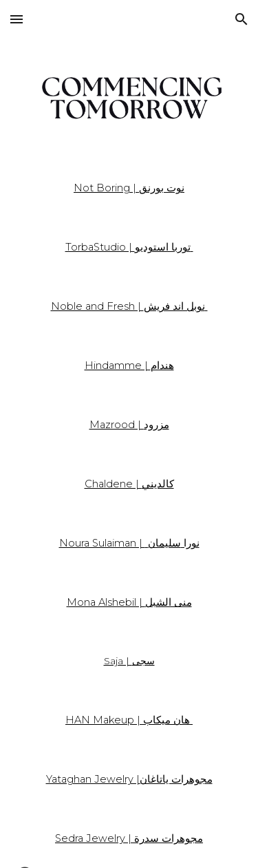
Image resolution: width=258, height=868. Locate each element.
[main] (129, 188)
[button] (17, 19)
